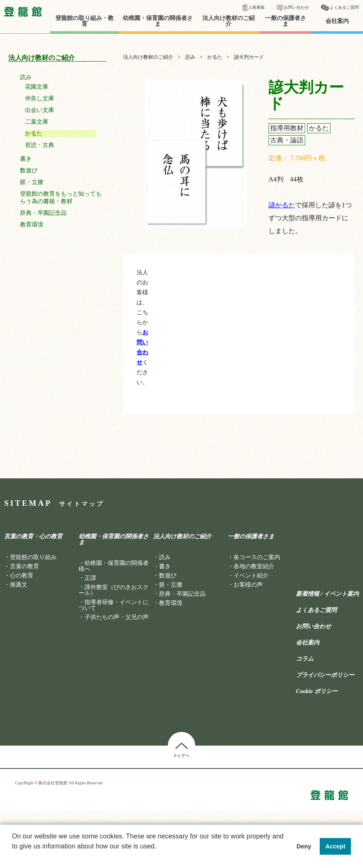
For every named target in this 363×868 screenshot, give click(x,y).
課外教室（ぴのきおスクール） (114, 590)
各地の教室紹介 (254, 566)
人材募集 (256, 7)
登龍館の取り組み (33, 557)
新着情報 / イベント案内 (327, 594)
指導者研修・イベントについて (114, 605)
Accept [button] (336, 846)
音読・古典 (40, 145)
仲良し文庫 (40, 98)
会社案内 (337, 21)
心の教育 (22, 576)
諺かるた (282, 205)
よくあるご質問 (344, 7)
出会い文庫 (40, 110)
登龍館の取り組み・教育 (85, 21)
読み (26, 77)
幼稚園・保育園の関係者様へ (114, 566)
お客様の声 (248, 585)
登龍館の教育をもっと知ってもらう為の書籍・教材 (61, 198)
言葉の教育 (25, 566)
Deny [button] (304, 846)
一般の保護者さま (286, 21)
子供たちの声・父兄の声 (117, 617)
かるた (34, 133)
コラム (305, 659)
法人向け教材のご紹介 (229, 21)
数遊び (29, 170)
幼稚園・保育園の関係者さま (158, 21)
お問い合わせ (296, 7)
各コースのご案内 (257, 557)
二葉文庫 (37, 122)
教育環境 (32, 225)
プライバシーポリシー (325, 675)
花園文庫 (37, 87)
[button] (13, 857)
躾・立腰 (32, 182)
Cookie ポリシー (317, 691)
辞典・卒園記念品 (43, 213)
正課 (90, 578)
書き (26, 159)
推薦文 (19, 585)
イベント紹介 (251, 576)
